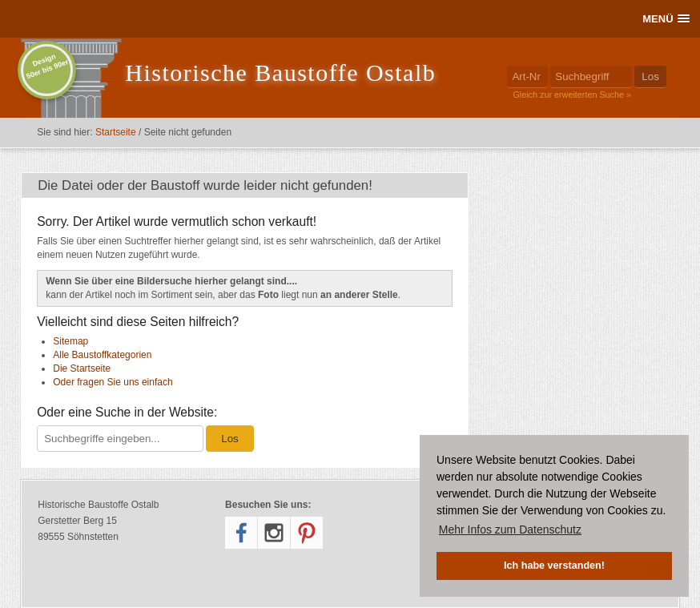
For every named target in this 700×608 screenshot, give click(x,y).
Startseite (116, 132)
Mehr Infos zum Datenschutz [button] (510, 529)
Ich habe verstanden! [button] (554, 566)
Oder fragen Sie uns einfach (113, 382)
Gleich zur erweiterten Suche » (572, 95)
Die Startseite (82, 368)
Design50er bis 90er (48, 66)
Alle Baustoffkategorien (102, 355)
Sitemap (70, 341)
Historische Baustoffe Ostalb (280, 72)
